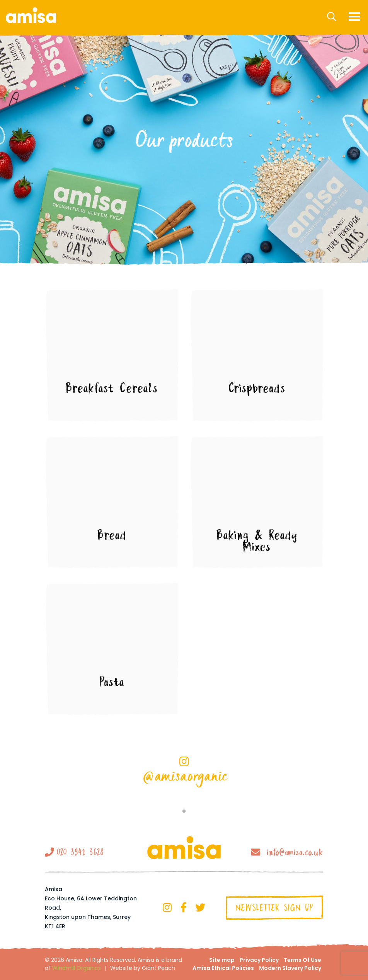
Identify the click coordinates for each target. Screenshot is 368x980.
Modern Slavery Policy (290, 968)
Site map (222, 960)
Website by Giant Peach (143, 968)
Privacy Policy (259, 960)
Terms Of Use (302, 960)
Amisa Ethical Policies (223, 968)
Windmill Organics (77, 968)
